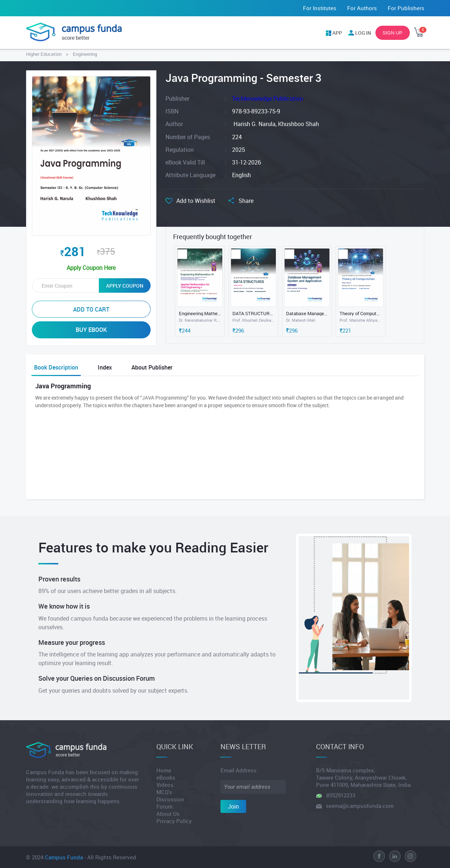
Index (105, 367)
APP (337, 33)
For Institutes (320, 8)
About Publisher (152, 367)
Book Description (56, 367)
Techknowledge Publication (268, 99)
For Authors (362, 8)
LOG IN (363, 33)
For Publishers (406, 8)
